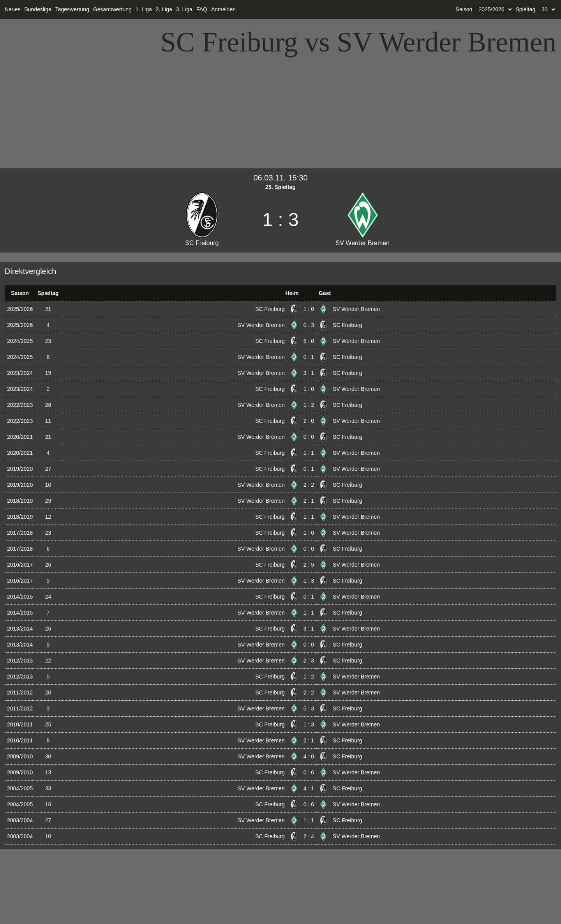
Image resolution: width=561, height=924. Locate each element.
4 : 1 (309, 788)
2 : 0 (309, 421)
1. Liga (144, 9)
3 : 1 (309, 373)
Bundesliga (38, 9)
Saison (464, 9)
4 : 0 (309, 756)
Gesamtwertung (112, 9)
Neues (12, 9)
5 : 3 (309, 708)
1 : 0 (309, 309)
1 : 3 (309, 581)
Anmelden (223, 9)
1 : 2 (309, 405)
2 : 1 (309, 501)
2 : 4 (309, 836)
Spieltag (525, 9)
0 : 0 (309, 437)
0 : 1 (309, 357)
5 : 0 (309, 341)
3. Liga (184, 9)
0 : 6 (309, 772)
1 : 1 (309, 453)
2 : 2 (309, 485)
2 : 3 (309, 661)
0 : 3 (309, 325)
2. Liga (164, 9)
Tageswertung (72, 9)
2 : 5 (309, 565)
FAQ (202, 9)
